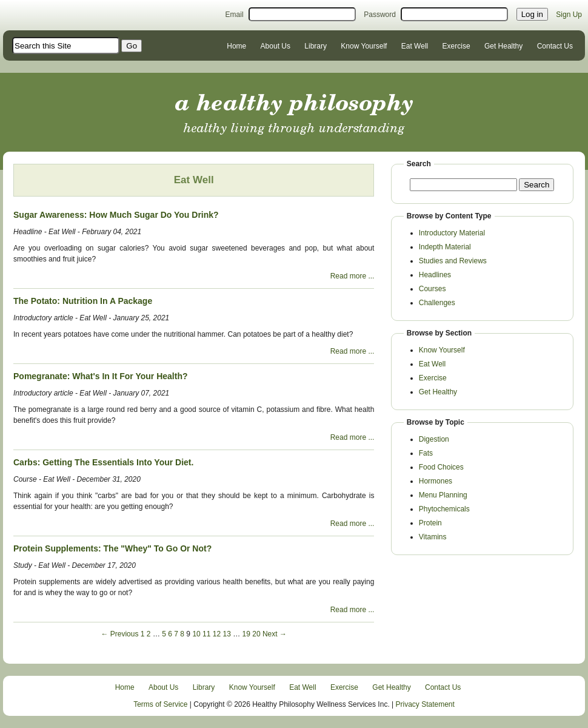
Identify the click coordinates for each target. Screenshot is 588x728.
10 (196, 634)
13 (226, 634)
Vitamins (433, 537)
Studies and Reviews (453, 261)
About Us (276, 46)
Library (316, 46)
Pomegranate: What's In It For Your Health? (101, 376)
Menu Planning (443, 495)
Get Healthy (503, 46)
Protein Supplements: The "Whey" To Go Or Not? (112, 548)
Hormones (436, 481)
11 (206, 634)
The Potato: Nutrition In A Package (83, 301)
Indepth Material (445, 247)
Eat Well (415, 46)
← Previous (119, 634)
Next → (275, 634)
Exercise (456, 46)
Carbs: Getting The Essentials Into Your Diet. (103, 462)
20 (256, 634)
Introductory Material (452, 233)
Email (235, 15)
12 (217, 634)
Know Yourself (364, 46)
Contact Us (555, 46)
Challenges (437, 303)
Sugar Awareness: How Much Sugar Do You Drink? (116, 215)
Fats (426, 453)
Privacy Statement (425, 704)
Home (236, 46)
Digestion (434, 439)
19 (246, 634)
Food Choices (441, 467)
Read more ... (352, 276)
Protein (430, 523)
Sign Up (569, 15)
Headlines (435, 275)
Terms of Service (160, 704)
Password (380, 15)
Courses (433, 289)
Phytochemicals (444, 509)
